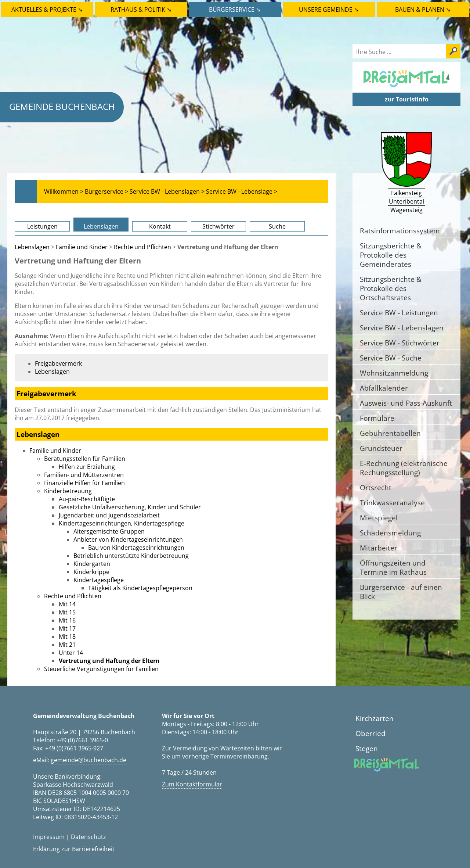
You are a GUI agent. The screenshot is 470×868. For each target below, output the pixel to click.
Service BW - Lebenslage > (242, 191)
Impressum (49, 837)
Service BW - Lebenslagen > (167, 191)
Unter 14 (71, 653)
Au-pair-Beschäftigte (87, 499)
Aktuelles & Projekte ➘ (47, 10)
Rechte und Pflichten (142, 247)
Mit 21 (67, 645)
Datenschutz (88, 837)
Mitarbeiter (379, 548)
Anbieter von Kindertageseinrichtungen (128, 539)
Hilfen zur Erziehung (87, 467)
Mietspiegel (379, 518)
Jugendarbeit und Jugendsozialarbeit (109, 515)
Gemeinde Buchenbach (62, 106)
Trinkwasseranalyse (392, 503)
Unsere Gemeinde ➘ (329, 10)
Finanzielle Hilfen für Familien (84, 483)
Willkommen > (64, 191)
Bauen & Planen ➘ (423, 10)
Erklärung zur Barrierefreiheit (74, 849)
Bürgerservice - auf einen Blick (401, 592)
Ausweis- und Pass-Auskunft (406, 403)
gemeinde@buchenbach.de (88, 760)
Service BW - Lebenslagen (402, 328)
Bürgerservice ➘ (235, 10)
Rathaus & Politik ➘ (141, 10)
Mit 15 (67, 612)
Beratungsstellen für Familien (85, 459)
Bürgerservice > (106, 191)
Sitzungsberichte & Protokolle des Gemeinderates (391, 255)
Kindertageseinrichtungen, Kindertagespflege (122, 523)
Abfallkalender (384, 388)
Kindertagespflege (99, 580)
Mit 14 (67, 604)
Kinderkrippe (91, 572)
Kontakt (160, 226)
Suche (277, 226)
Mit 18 (67, 636)
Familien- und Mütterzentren (84, 475)
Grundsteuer (381, 448)
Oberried (370, 733)
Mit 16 (67, 620)
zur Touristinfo (407, 99)
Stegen (367, 748)
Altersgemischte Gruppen (109, 531)
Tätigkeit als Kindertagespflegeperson (140, 588)
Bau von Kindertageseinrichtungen (136, 548)
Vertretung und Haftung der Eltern (109, 661)
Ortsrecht (376, 487)
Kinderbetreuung (68, 491)
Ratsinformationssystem (400, 231)
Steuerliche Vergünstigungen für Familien (101, 669)
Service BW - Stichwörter (400, 343)
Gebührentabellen (390, 433)
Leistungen (42, 226)
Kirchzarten (375, 718)
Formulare (377, 418)
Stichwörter (218, 226)
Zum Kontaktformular (192, 784)
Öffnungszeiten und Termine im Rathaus (393, 567)
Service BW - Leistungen (399, 313)
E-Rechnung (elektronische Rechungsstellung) (404, 468)
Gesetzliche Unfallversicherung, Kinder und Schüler (130, 507)
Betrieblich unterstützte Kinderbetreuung (131, 556)
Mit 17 (67, 628)
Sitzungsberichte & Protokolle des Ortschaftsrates (391, 288)
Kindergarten (92, 564)
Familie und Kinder (82, 247)
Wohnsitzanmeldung (394, 373)
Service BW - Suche (391, 358)
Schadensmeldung (390, 533)
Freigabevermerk (58, 363)
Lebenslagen (101, 226)
